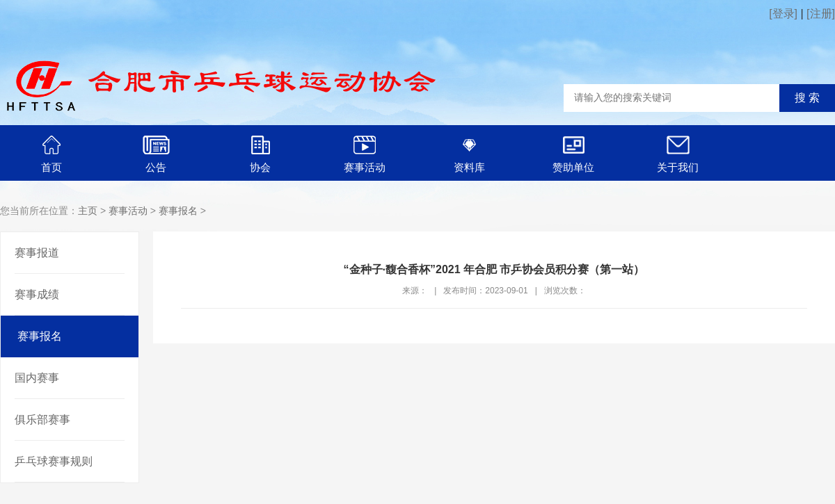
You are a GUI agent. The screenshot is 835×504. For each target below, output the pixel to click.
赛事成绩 (37, 294)
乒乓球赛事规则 (54, 461)
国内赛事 (37, 378)
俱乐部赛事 (42, 420)
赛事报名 (178, 211)
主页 (88, 211)
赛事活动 (128, 211)
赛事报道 (37, 253)
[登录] (783, 14)
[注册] (821, 14)
